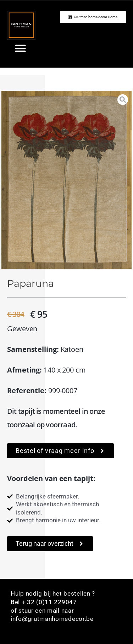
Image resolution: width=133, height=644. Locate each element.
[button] (21, 48)
